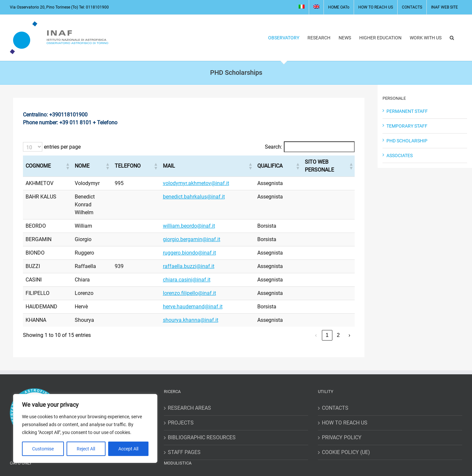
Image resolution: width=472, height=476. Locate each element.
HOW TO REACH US (345, 399)
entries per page (62, 147)
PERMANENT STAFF (407, 111)
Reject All (86, 449)
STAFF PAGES (184, 429)
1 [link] (327, 311)
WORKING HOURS (35, 470)
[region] (85, 428)
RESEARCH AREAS (189, 384)
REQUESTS (181, 470)
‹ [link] (316, 311)
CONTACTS (335, 384)
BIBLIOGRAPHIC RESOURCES (202, 414)
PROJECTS (181, 399)
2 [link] (338, 311)
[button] (452, 38)
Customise (43, 449)
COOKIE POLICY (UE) (346, 429)
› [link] (349, 311)
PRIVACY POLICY (342, 414)
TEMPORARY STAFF (407, 126)
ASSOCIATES (400, 155)
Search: (274, 147)
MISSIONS (180, 455)
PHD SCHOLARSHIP (407, 141)
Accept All (128, 449)
